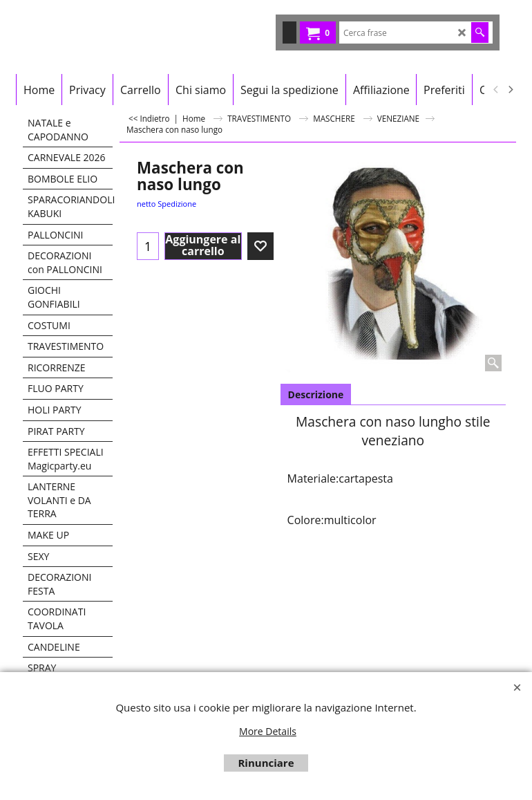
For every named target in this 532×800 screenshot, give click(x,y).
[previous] (496, 90)
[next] (510, 90)
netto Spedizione (167, 204)
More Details (268, 731)
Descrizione (316, 394)
